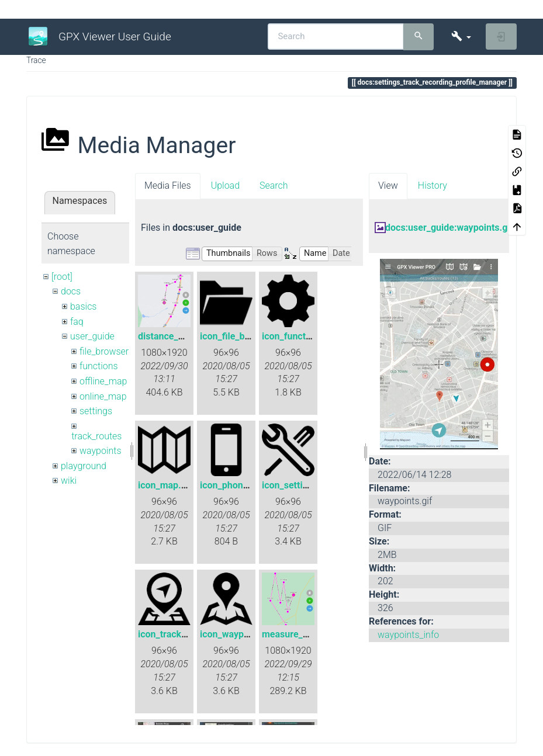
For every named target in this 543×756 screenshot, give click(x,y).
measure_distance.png (309, 634)
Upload (225, 185)
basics (84, 306)
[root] (62, 277)
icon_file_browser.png (245, 336)
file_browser (104, 351)
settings (96, 411)
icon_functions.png (302, 336)
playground (84, 466)
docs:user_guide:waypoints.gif (449, 228)
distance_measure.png (186, 336)
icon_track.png (169, 634)
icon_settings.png (299, 485)
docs (71, 291)
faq (77, 322)
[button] (461, 37)
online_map (103, 396)
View (388, 185)
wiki (69, 481)
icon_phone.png (233, 485)
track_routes (96, 436)
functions (99, 366)
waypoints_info (408, 635)
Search (274, 185)
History (433, 185)
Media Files (168, 185)
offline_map (103, 381)
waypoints (101, 451)
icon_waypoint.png (239, 634)
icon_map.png (167, 485)
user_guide (92, 336)
